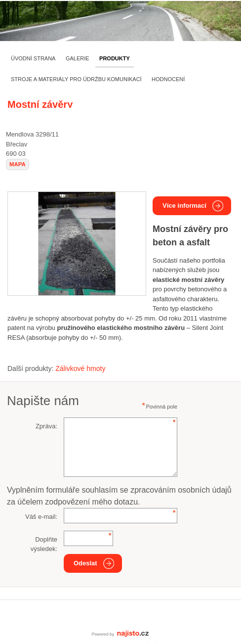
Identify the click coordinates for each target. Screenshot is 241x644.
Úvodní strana (33, 58)
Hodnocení (168, 79)
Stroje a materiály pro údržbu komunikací (76, 79)
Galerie (78, 58)
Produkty (115, 58)
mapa (18, 164)
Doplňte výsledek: (44, 544)
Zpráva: (46, 426)
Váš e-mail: (41, 517)
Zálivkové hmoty (80, 368)
